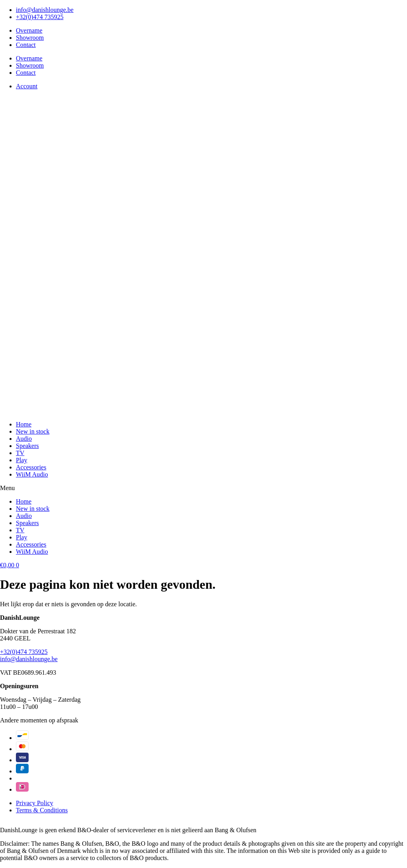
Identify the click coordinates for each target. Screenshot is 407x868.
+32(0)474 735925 (24, 652)
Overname (29, 30)
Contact (26, 45)
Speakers (27, 446)
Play (21, 460)
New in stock (33, 431)
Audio (24, 439)
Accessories (31, 467)
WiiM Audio (32, 474)
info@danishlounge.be (29, 659)
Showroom (30, 38)
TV (20, 453)
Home (24, 424)
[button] (203, 488)
